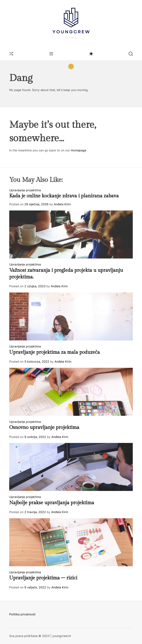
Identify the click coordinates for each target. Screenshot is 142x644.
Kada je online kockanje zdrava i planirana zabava (64, 196)
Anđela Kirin (62, 204)
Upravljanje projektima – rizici (43, 578)
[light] (91, 54)
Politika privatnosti (22, 614)
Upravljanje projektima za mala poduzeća (55, 352)
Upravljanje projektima (25, 190)
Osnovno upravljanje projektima (44, 427)
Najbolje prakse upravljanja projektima (52, 503)
